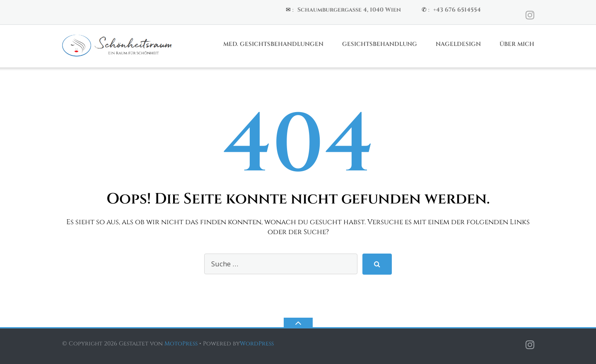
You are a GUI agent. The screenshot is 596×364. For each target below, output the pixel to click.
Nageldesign (458, 44)
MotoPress (181, 344)
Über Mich (517, 44)
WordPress (257, 344)
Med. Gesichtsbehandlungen (273, 44)
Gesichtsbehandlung (380, 44)
